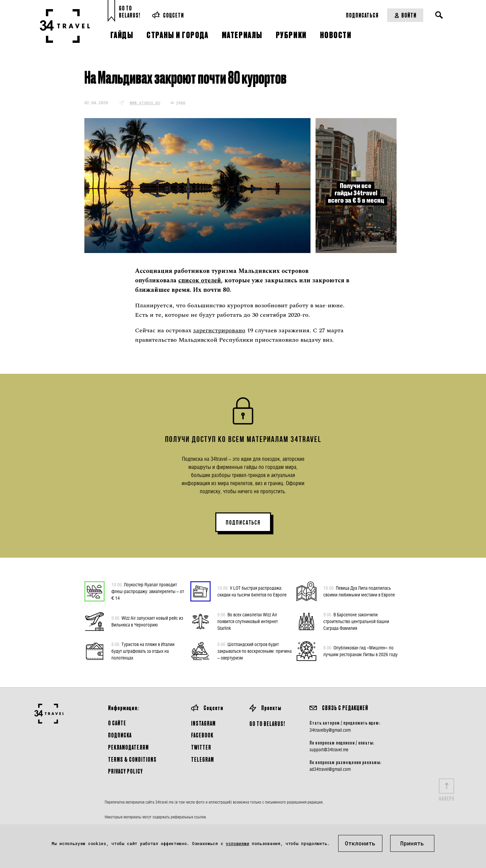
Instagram (203, 723)
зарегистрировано (219, 330)
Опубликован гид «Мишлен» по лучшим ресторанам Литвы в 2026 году (360, 651)
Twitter (201, 747)
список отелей (200, 281)
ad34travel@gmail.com (330, 769)
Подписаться (362, 15)
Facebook (202, 735)
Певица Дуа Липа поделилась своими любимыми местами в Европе (359, 591)
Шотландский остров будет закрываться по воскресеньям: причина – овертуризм (254, 651)
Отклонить (360, 843)
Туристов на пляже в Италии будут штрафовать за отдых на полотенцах (143, 651)
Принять (412, 843)
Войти (405, 15)
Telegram (202, 759)
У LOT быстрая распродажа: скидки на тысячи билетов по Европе (252, 591)
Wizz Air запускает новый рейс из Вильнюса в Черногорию (147, 621)
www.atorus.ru (145, 103)
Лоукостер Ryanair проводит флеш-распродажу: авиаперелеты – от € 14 (148, 591)
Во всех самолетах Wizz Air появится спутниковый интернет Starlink (248, 621)
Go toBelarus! (130, 12)
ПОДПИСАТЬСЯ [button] (243, 523)
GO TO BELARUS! (267, 723)
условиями (237, 843)
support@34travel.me (329, 750)
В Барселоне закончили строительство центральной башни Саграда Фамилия (356, 621)
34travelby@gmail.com (330, 730)
